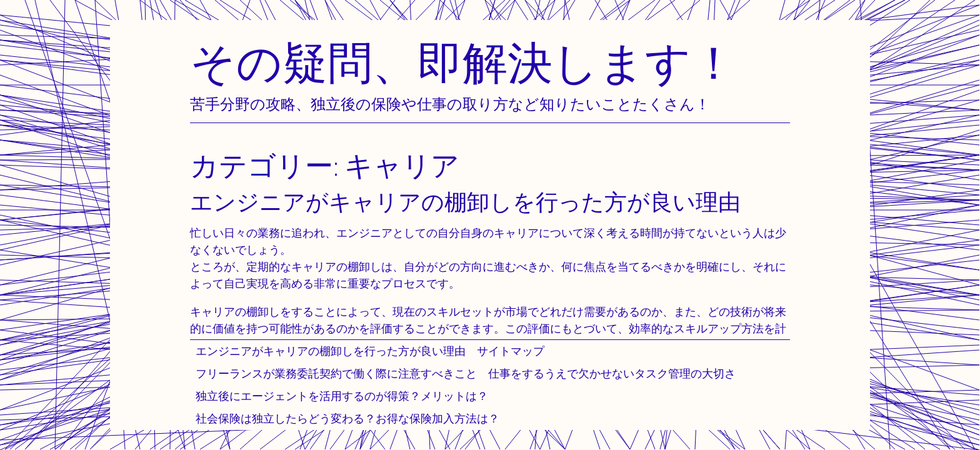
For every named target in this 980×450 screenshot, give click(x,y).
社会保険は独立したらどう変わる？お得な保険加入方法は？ (347, 418)
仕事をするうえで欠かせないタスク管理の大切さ (612, 373)
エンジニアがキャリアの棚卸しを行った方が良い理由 (331, 351)
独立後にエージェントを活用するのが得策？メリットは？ (342, 396)
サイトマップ (511, 351)
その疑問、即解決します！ (463, 62)
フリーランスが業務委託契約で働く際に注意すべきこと (336, 373)
